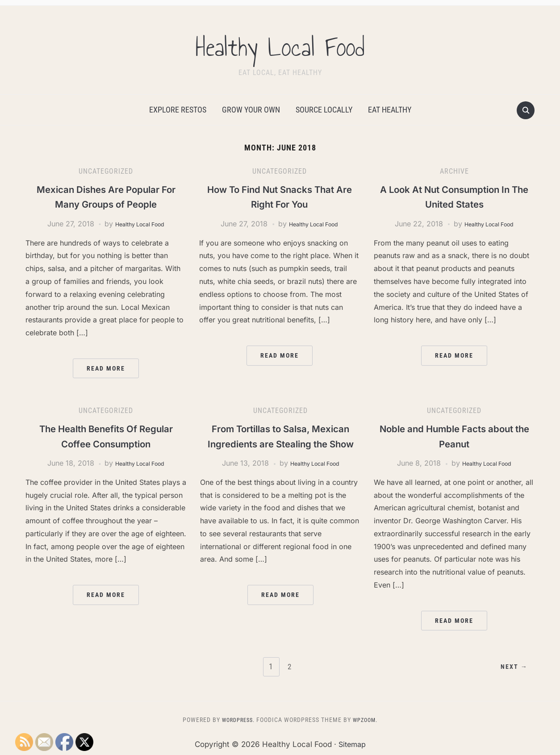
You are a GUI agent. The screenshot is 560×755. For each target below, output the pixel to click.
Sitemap (352, 744)
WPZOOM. (368, 720)
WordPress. (236, 720)
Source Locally (324, 110)
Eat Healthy (390, 110)
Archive (454, 171)
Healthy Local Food (280, 44)
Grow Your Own (251, 110)
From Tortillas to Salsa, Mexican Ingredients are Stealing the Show (280, 443)
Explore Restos (178, 110)
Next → (512, 667)
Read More (106, 368)
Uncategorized (106, 171)
